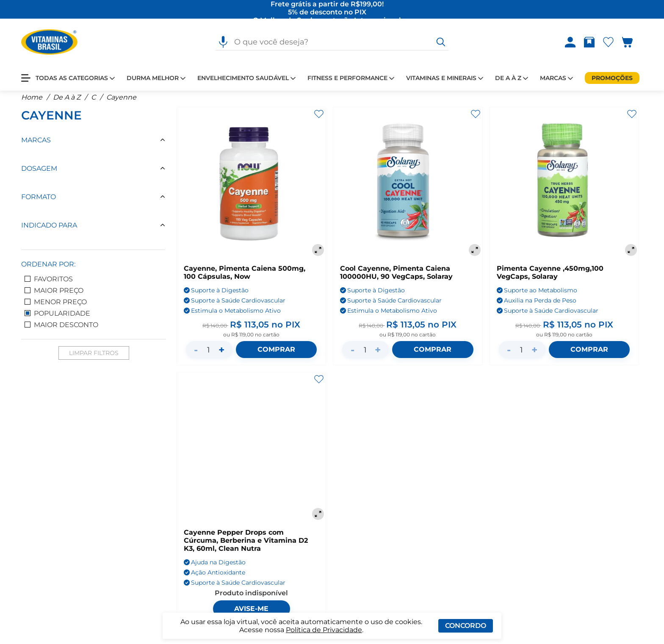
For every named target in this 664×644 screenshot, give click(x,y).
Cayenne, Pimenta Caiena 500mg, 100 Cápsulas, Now (245, 277)
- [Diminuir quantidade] (196, 354)
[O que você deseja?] (441, 42)
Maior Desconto (61, 329)
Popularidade (57, 318)
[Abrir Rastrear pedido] (589, 43)
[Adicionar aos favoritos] (319, 118)
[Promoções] (612, 78)
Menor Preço (56, 306)
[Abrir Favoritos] (608, 43)
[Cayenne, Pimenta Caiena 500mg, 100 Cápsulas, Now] (251, 187)
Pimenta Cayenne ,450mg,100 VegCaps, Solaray (550, 277)
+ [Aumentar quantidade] (221, 354)
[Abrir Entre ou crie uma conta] (570, 43)
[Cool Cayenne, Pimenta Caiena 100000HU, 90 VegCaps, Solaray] (408, 187)
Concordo (466, 626)
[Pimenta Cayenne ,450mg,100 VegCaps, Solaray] (564, 187)
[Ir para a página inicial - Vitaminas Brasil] (49, 42)
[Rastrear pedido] (591, 43)
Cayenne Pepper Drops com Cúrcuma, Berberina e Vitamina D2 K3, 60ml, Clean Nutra (246, 545)
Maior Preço (54, 295)
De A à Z (67, 101)
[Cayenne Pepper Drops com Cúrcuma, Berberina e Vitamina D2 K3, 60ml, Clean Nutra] (251, 451)
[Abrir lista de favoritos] (610, 43)
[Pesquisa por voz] (223, 42)
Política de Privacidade (324, 630)
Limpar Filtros (94, 357)
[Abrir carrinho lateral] (632, 43)
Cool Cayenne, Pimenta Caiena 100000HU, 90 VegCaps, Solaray (396, 277)
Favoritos (49, 283)
